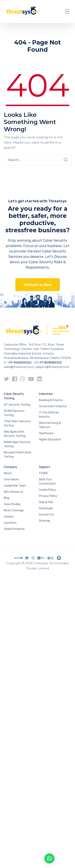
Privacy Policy (48, 496)
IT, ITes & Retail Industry (49, 415)
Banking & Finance (51, 400)
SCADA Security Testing (14, 413)
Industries (46, 394)
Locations (10, 523)
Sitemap (45, 521)
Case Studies (12, 504)
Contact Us (46, 515)
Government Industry (53, 406)
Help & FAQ (46, 502)
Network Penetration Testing (17, 455)
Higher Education (50, 439)
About (8, 473)
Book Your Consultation (47, 482)
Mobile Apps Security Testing (17, 444)
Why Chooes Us (13, 492)
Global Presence (14, 529)
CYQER (43, 473)
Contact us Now (38, 285)
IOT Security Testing (17, 405)
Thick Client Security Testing (17, 423)
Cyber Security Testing (14, 396)
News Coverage (14, 510)
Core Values (11, 479)
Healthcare (46, 433)
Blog (7, 498)
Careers (9, 517)
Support (45, 467)
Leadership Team (15, 486)
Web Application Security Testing (15, 434)
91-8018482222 (51, 362)
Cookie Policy (47, 490)
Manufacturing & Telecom (50, 425)
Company (10, 467)
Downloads (46, 508)
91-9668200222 (20, 362)
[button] (49, 858)
